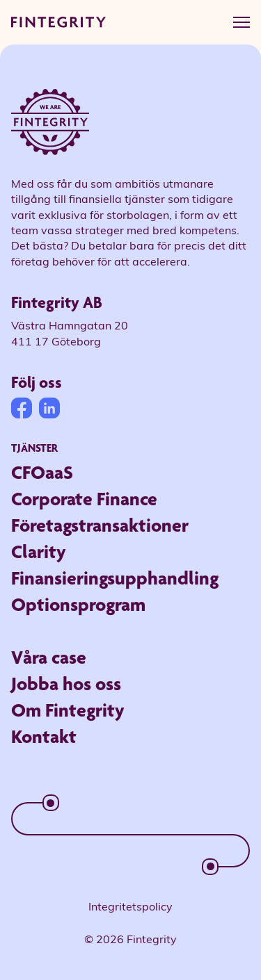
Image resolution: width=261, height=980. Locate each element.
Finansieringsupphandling (115, 578)
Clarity (39, 552)
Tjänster (34, 448)
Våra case (49, 657)
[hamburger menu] (242, 22)
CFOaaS (42, 472)
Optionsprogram (78, 604)
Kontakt (44, 736)
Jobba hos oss (66, 684)
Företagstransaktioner (100, 525)
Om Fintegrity (68, 710)
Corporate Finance (84, 499)
